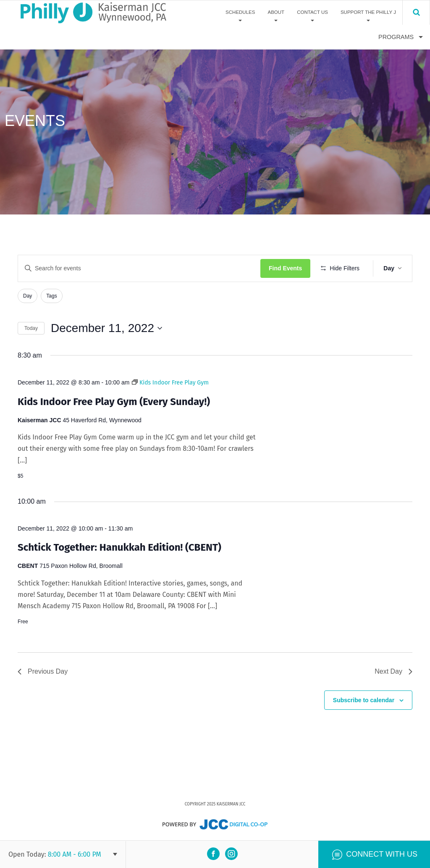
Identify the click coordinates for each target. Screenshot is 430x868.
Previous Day (43, 671)
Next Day (393, 671)
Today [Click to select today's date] (31, 328)
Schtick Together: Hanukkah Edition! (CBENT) (119, 547)
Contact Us (312, 12)
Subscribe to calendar (364, 700)
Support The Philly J (368, 12)
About (276, 12)
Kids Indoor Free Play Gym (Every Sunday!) (114, 402)
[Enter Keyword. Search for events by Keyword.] (139, 268)
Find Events (285, 268)
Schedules (240, 12)
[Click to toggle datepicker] (106, 328)
